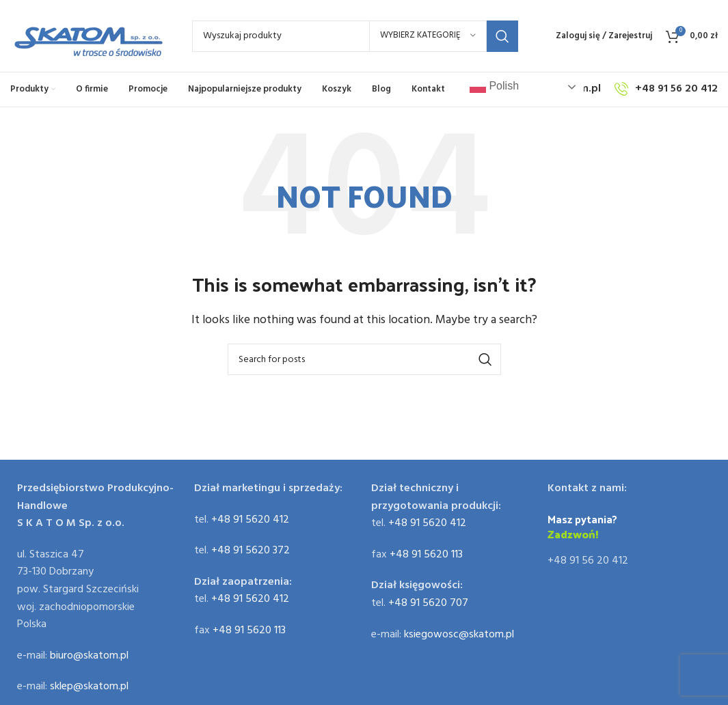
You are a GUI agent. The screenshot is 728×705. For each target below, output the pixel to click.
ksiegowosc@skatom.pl (459, 635)
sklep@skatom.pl (89, 687)
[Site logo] (87, 36)
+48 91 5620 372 (251, 551)
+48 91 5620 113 (249, 631)
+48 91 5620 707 (428, 603)
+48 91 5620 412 (250, 520)
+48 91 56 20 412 (588, 561)
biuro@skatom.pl (89, 656)
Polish (494, 87)
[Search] (355, 36)
